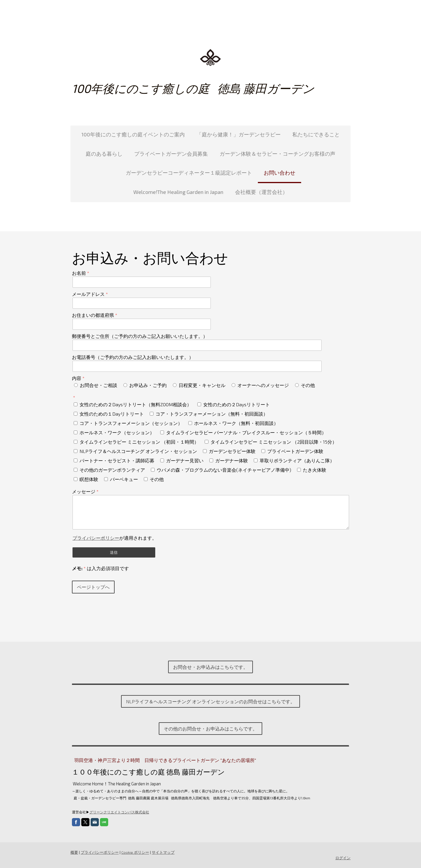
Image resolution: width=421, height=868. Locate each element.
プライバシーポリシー (96, 538)
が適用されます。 (114, 538)
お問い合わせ (279, 173)
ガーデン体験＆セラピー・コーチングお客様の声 (277, 154)
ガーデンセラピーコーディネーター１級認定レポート (189, 173)
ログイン (343, 858)
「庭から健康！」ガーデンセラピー (239, 134)
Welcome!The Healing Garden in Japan (178, 192)
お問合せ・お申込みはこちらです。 (210, 667)
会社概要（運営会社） (261, 192)
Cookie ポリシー (135, 852)
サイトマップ (163, 852)
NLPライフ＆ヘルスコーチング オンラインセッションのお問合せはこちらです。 (210, 701)
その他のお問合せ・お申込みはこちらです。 (210, 729)
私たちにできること (316, 134)
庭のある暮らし (104, 154)
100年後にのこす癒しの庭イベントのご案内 (133, 134)
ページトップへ (93, 587)
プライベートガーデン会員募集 (171, 154)
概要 (74, 852)
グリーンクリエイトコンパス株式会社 (119, 812)
